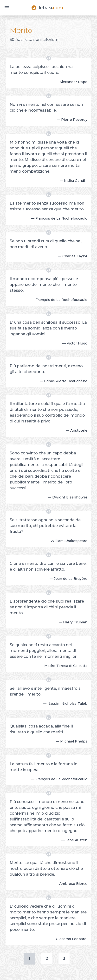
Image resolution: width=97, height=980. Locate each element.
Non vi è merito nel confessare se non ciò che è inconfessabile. (46, 107)
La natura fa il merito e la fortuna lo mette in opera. (44, 767)
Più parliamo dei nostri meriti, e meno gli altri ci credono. (46, 369)
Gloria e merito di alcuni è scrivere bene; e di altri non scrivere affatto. (48, 566)
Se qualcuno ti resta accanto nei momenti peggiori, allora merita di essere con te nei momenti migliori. (44, 651)
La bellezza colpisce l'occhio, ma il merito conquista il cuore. (43, 70)
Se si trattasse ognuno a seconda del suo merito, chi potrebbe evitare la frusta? (46, 526)
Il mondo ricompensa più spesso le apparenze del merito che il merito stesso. (44, 285)
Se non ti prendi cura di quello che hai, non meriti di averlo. (46, 244)
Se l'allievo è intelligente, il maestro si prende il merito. (46, 691)
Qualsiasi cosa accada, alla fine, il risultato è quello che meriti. (41, 729)
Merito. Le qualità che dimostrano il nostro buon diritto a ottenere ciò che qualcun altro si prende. (46, 869)
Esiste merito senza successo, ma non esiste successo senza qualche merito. (47, 206)
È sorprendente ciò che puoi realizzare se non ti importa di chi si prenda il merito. (47, 607)
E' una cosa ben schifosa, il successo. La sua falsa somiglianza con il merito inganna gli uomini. (48, 328)
